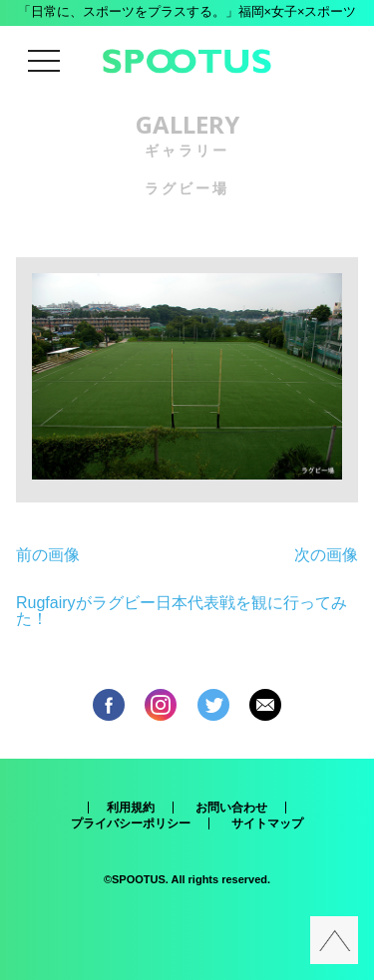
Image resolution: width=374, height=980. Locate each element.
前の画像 (48, 555)
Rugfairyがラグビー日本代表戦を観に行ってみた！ (182, 611)
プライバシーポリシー (131, 823)
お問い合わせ (231, 808)
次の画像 (326, 555)
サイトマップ (267, 823)
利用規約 (131, 808)
